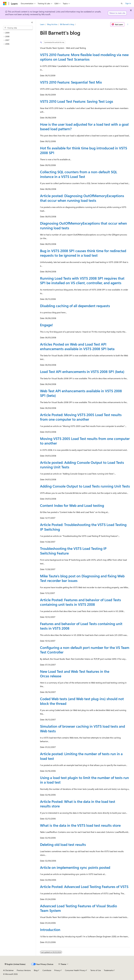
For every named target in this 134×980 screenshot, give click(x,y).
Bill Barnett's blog (67, 24)
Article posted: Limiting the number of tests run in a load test (81, 756)
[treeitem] (19, 33)
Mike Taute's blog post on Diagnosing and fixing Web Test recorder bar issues (82, 578)
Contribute (47, 970)
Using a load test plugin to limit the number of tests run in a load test (84, 780)
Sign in (128, 3)
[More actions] (128, 24)
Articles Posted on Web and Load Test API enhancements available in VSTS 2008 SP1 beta (77, 346)
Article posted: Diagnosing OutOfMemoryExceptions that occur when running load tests (82, 198)
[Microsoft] (5, 4)
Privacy (57, 970)
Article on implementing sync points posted (75, 867)
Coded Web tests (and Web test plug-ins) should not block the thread (82, 701)
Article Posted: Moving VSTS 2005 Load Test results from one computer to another (81, 417)
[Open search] (122, 4)
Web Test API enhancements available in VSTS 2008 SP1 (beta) (81, 393)
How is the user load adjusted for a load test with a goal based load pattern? (84, 127)
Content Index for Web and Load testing (72, 505)
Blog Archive (52, 24)
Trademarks (108, 970)
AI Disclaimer (8, 970)
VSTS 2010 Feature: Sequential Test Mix (71, 82)
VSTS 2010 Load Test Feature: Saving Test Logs (77, 101)
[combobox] (18, 28)
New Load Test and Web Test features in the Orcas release (75, 674)
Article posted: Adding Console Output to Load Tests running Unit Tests (82, 465)
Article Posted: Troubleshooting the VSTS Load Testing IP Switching (83, 527)
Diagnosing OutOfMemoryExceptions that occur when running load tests (83, 225)
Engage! (46, 325)
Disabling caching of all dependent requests (75, 306)
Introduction (50, 930)
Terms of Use (96, 970)
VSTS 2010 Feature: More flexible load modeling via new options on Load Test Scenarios (84, 57)
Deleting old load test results (63, 844)
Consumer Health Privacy (75, 970)
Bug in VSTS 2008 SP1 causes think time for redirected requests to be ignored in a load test (83, 253)
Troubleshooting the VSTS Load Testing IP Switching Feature (73, 551)
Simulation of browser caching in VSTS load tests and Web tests (83, 728)
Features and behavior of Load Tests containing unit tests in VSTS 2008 (81, 626)
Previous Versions (24, 970)
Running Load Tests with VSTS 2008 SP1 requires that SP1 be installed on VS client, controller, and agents (82, 280)
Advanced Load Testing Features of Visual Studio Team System (79, 908)
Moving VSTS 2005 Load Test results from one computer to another (85, 441)
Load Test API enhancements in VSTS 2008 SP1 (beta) (82, 372)
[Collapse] (32, 22)
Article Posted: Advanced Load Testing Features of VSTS (84, 887)
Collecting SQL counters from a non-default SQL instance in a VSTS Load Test (79, 174)
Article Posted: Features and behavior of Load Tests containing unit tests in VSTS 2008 (80, 602)
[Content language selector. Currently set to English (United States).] (15, 964)
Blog (36, 970)
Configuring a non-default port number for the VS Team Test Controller (85, 650)
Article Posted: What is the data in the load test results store (78, 804)
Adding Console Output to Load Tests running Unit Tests (85, 486)
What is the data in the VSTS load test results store (80, 825)
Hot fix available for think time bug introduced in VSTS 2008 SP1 (84, 150)
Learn (42, 24)
